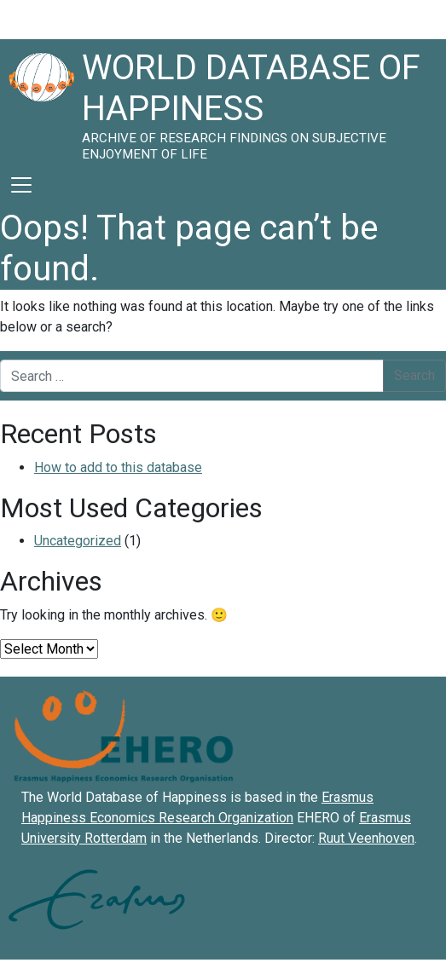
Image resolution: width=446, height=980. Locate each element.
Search (414, 375)
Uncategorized (78, 541)
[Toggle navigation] (21, 185)
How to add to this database (118, 467)
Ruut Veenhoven (366, 838)
